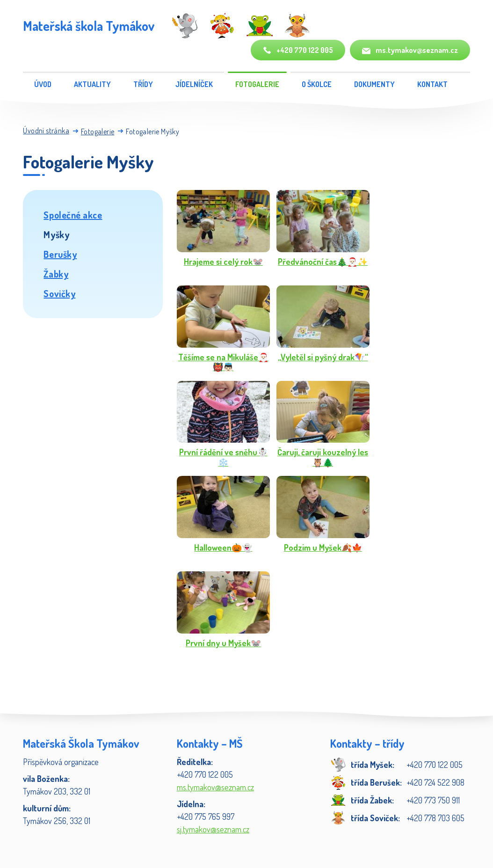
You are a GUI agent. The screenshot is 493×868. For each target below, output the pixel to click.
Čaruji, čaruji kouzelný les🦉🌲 (323, 457)
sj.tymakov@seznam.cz (213, 829)
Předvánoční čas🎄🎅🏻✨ (323, 262)
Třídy (143, 84)
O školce (317, 84)
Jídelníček (194, 84)
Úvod (43, 84)
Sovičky (59, 293)
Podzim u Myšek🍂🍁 (323, 548)
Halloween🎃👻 (223, 548)
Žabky (56, 274)
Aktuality (92, 84)
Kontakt (432, 84)
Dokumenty (374, 84)
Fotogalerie (257, 84)
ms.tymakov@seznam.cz (410, 50)
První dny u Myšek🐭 (223, 643)
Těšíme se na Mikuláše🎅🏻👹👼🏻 (223, 362)
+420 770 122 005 (298, 50)
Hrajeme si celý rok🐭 (223, 262)
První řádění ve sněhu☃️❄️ (223, 457)
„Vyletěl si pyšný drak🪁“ (323, 357)
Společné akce (73, 215)
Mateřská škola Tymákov (89, 26)
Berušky (60, 254)
